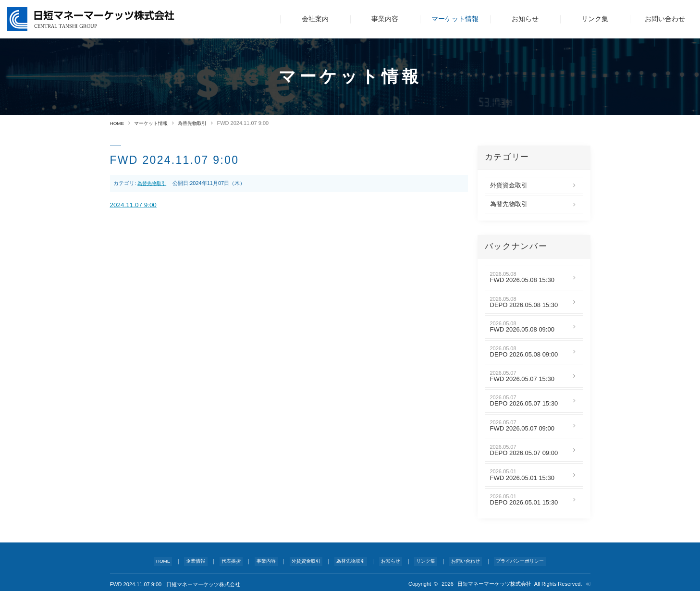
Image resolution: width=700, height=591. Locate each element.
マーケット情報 (455, 19)
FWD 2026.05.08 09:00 (522, 329)
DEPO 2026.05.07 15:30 (524, 404)
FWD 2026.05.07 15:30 (522, 379)
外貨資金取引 (509, 185)
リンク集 (595, 19)
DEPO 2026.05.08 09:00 (524, 354)
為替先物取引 (199, 123)
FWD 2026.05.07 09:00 (522, 428)
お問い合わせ (665, 19)
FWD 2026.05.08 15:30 (522, 280)
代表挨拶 (233, 559)
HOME (118, 123)
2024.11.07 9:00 (136, 205)
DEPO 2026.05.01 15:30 (524, 502)
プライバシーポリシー (513, 559)
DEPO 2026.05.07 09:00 (524, 453)
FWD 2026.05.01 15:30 (522, 478)
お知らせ (525, 19)
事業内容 (385, 19)
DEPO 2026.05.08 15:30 (524, 305)
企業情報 (200, 559)
